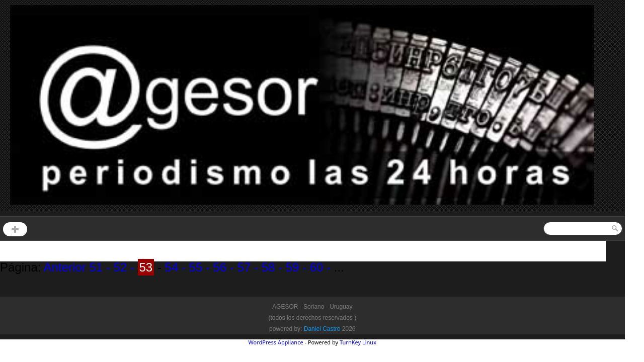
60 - (318, 267)
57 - (246, 267)
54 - (174, 267)
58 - (270, 267)
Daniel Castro (322, 329)
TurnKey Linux (358, 342)
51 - (99, 267)
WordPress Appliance (276, 342)
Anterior (67, 267)
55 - (198, 267)
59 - (294, 267)
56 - (222, 267)
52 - (122, 267)
